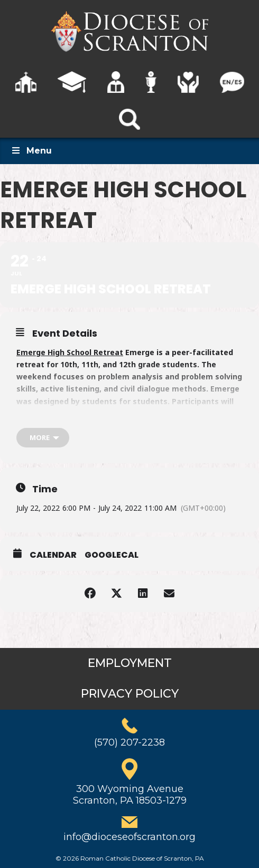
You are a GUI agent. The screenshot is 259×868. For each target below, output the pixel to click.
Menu (31, 151)
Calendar (53, 555)
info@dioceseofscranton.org (129, 837)
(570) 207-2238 (129, 742)
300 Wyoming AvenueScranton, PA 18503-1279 (130, 795)
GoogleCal (112, 555)
